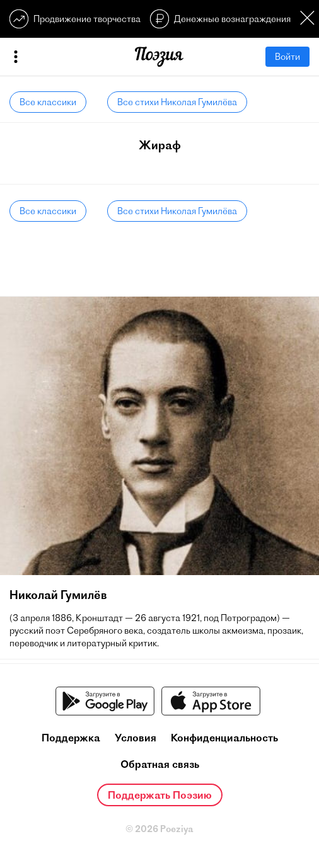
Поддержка (71, 738)
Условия (136, 738)
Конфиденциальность (224, 738)
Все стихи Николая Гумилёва (177, 102)
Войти (287, 57)
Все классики (48, 102)
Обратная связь (160, 764)
